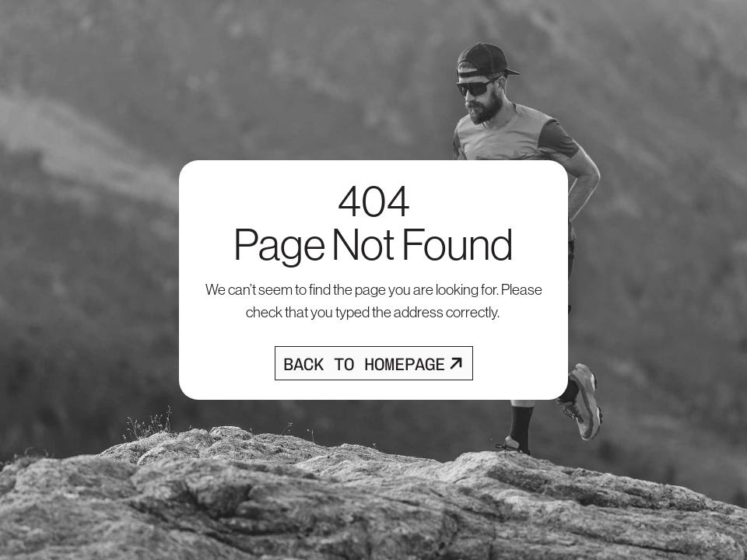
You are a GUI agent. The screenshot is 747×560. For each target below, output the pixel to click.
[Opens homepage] (374, 363)
